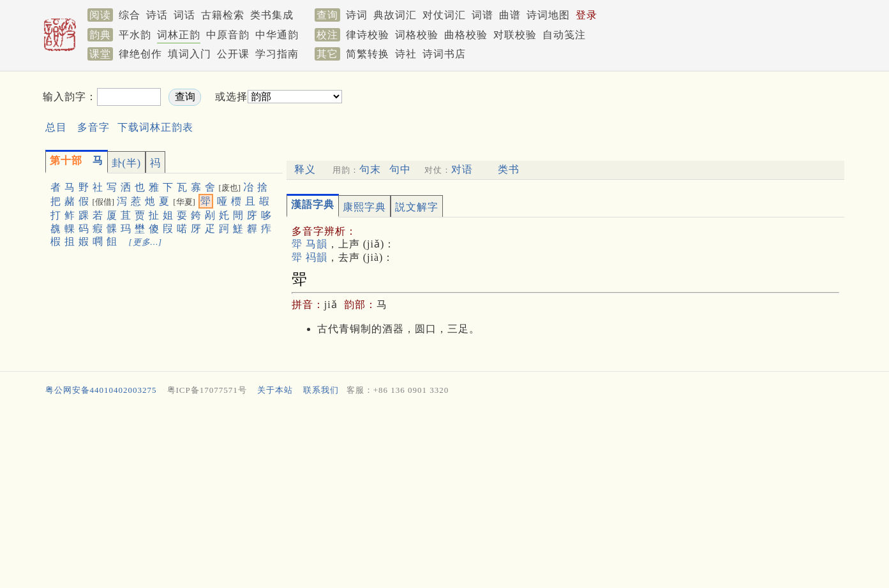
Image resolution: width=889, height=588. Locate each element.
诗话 (157, 15)
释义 (305, 169)
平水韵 (135, 35)
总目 (56, 127)
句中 (400, 169)
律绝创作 (140, 54)
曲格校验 (466, 35)
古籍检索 (223, 15)
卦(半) (127, 163)
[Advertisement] (564, 107)
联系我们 (321, 390)
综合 (130, 15)
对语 (462, 169)
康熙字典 (364, 207)
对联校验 (515, 35)
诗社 (406, 54)
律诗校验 (368, 35)
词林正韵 (179, 35)
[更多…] (146, 242)
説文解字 (417, 207)
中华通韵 (277, 35)
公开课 (233, 54)
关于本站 (275, 390)
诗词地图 (548, 15)
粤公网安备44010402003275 (101, 390)
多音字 (93, 127)
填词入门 (190, 54)
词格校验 (417, 35)
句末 (370, 169)
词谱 (482, 15)
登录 (586, 15)
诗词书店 (444, 54)
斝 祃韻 (310, 257)
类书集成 (272, 15)
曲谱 (510, 15)
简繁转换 (368, 54)
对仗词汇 (444, 15)
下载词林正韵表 (155, 127)
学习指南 (277, 54)
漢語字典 (313, 204)
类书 (509, 169)
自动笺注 (564, 35)
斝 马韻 (310, 244)
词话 (184, 15)
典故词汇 (395, 15)
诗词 (357, 15)
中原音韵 (228, 35)
